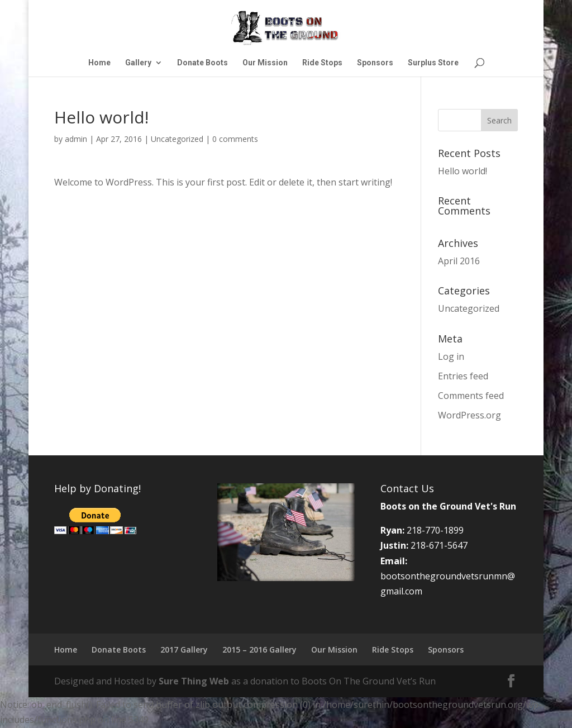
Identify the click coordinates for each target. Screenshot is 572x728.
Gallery (138, 63)
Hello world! (463, 171)
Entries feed (463, 376)
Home (99, 63)
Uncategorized (177, 139)
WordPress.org (469, 415)
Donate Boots (202, 63)
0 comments (235, 139)
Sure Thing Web (194, 681)
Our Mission (265, 63)
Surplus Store (433, 63)
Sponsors (375, 63)
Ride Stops (322, 63)
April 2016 (459, 261)
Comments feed (471, 396)
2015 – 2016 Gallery (259, 650)
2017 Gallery (184, 650)
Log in (451, 356)
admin (76, 139)
